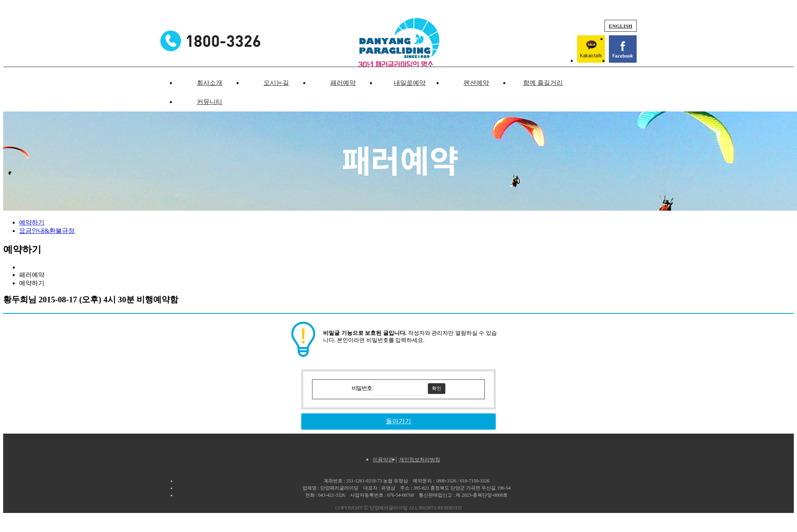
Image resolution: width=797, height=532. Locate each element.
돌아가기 (398, 421)
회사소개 (210, 83)
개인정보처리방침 (420, 460)
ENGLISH (621, 26)
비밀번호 (362, 388)
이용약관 (383, 460)
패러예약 (343, 83)
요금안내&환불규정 (47, 231)
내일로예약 (410, 83)
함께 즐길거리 (543, 83)
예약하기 (32, 222)
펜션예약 (476, 83)
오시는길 (276, 83)
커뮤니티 (210, 102)
